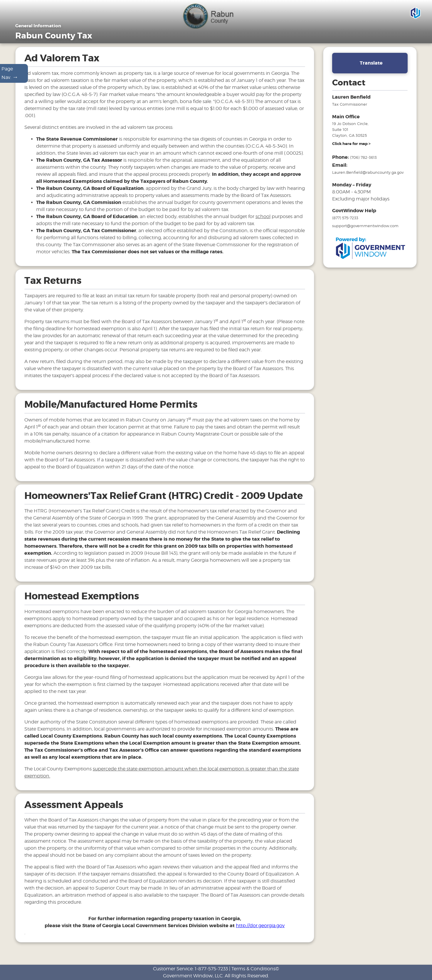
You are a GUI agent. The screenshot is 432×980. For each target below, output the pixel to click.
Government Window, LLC (193, 976)
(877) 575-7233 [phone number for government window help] (345, 227)
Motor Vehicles (276, 46)
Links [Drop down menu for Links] (357, 46)
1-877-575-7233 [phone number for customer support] (211, 969)
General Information (231, 46)
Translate (371, 72)
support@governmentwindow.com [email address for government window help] (365, 235)
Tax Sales (311, 46)
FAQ (334, 46)
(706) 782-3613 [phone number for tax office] (363, 167)
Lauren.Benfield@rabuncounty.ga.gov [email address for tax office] (368, 182)
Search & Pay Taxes (396, 46)
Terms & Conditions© (255, 969)
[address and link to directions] (351, 153)
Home (196, 46)
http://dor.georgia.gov (260, 935)
